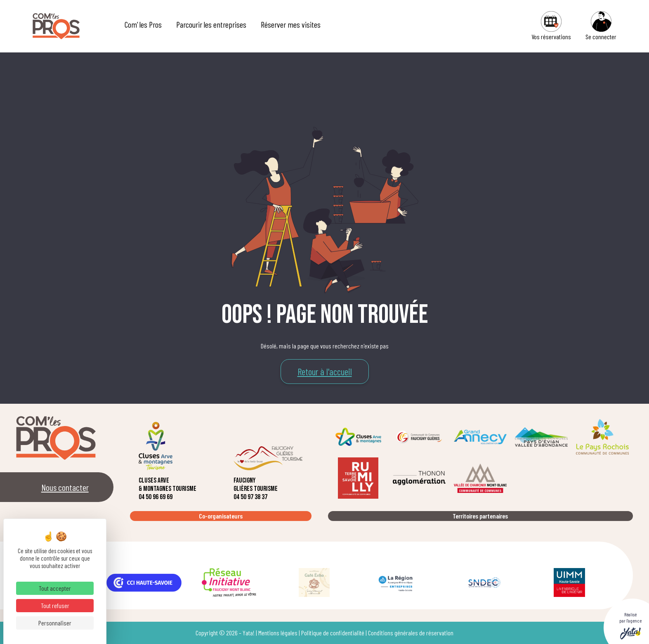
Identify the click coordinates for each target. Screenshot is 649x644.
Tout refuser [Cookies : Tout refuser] (55, 605)
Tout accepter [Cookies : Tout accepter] (55, 588)
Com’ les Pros (143, 24)
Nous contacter (65, 487)
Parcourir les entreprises (211, 24)
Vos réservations (551, 26)
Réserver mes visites (291, 24)
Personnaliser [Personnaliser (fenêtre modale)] (55, 623)
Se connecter (601, 26)
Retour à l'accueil (325, 372)
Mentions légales (278, 633)
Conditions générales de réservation (411, 633)
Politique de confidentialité (333, 633)
